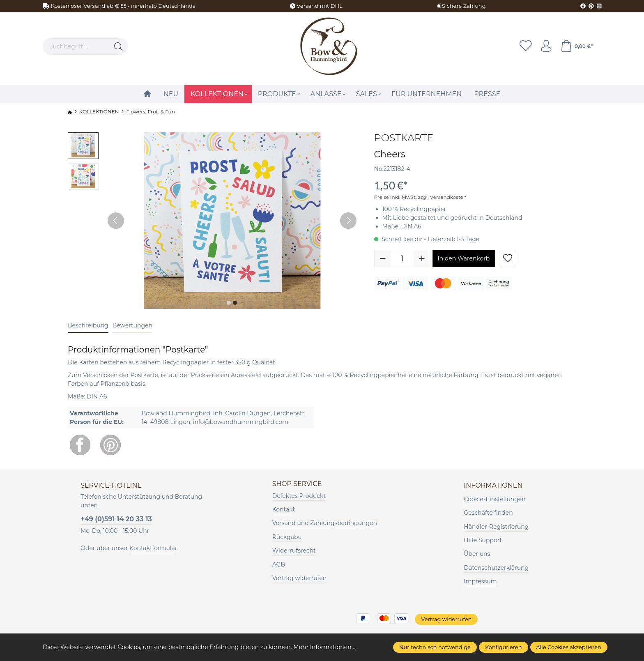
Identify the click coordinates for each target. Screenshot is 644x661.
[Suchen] (118, 46)
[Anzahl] (402, 258)
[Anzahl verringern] (383, 258)
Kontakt (284, 509)
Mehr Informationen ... (325, 647)
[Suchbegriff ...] (76, 46)
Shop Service (297, 484)
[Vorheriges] (116, 221)
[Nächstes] (348, 221)
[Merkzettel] (525, 46)
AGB (279, 564)
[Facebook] (80, 445)
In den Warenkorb (464, 258)
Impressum (480, 581)
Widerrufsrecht (294, 550)
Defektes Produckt (299, 496)
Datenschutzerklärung (496, 568)
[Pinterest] (110, 445)
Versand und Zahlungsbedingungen (325, 523)
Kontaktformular (153, 548)
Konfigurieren (504, 647)
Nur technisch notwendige (435, 647)
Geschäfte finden (488, 513)
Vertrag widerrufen (300, 578)
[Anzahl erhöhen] (422, 258)
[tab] (88, 326)
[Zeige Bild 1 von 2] (229, 303)
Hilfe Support (483, 540)
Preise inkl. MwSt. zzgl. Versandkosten (421, 197)
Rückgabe (287, 537)
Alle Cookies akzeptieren (569, 647)
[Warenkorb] (577, 46)
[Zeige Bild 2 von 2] (235, 303)
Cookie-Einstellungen (494, 499)
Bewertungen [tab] (132, 325)
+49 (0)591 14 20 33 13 (116, 519)
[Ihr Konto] (546, 46)
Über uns (477, 554)
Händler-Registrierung (496, 527)
